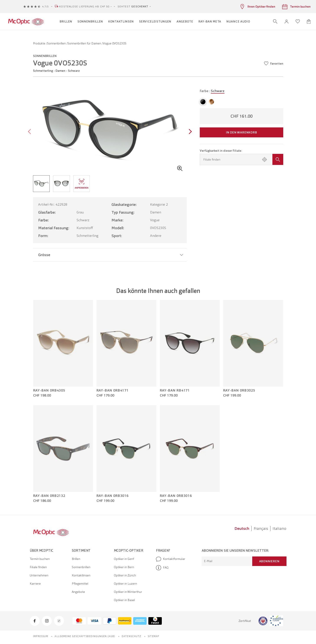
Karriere (35, 584)
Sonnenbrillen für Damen (85, 43)
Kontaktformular (171, 559)
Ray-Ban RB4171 (175, 390)
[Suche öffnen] (275, 21)
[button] (287, 22)
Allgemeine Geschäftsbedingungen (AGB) (85, 636)
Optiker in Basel (124, 600)
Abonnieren (269, 561)
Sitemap (153, 636)
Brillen (76, 559)
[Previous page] (30, 132)
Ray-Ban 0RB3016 (113, 496)
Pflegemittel (80, 584)
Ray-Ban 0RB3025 (239, 390)
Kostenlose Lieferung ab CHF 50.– (86, 7)
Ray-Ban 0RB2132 (49, 496)
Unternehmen (39, 575)
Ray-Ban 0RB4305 (49, 390)
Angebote (78, 592)
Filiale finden (38, 567)
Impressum (41, 636)
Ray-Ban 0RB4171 (113, 390)
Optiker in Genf (124, 559)
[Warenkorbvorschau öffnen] (309, 21)
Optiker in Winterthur (128, 592)
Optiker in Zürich (125, 575)
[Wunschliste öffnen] (298, 21)
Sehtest (133, 7)
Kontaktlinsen (81, 575)
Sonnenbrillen (57, 43)
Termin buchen (40, 559)
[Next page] (189, 132)
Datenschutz (131, 636)
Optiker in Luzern (125, 584)
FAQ (162, 568)
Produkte (39, 43)
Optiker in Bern (124, 567)
